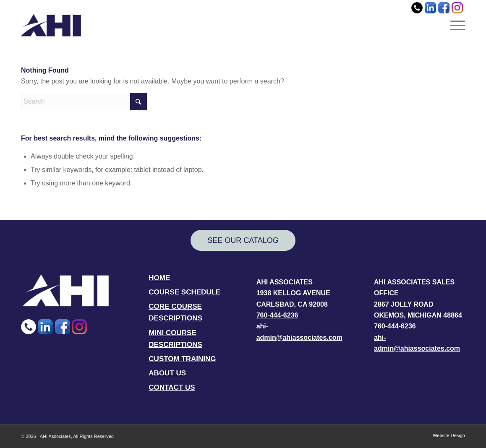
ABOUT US (167, 373)
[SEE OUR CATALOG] (243, 241)
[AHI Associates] (51, 25)
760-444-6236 (277, 315)
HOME (159, 278)
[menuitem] (455, 25)
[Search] (84, 102)
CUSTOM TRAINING (182, 359)
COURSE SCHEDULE (184, 292)
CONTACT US (172, 387)
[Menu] (455, 25)
